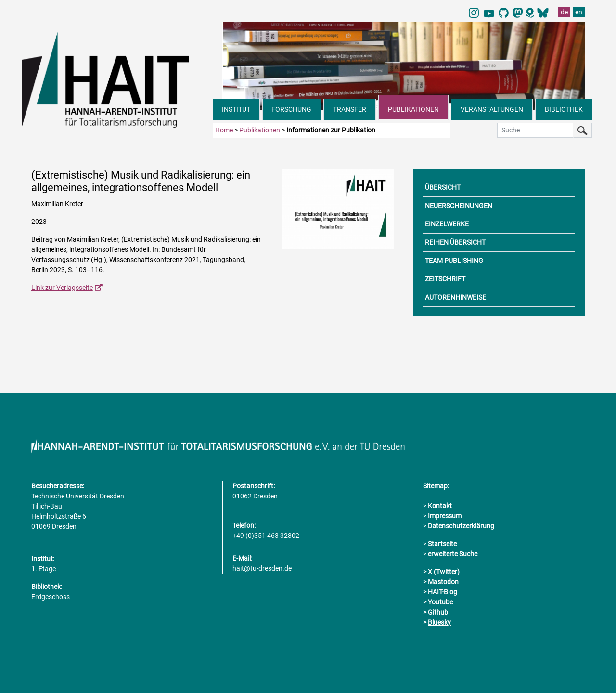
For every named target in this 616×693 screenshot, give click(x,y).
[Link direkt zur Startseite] (117, 79)
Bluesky (439, 622)
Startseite (442, 544)
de (564, 12)
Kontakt (440, 506)
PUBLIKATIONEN (413, 109)
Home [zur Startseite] (224, 130)
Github (438, 612)
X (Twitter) (444, 572)
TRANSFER (350, 109)
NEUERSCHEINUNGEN (459, 206)
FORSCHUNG (291, 109)
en (579, 12)
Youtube (440, 602)
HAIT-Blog (443, 592)
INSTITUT (236, 109)
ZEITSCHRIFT (445, 279)
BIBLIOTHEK (564, 109)
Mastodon (443, 582)
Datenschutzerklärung (461, 526)
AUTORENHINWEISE (456, 297)
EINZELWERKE (447, 224)
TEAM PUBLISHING (454, 261)
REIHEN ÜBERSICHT (455, 242)
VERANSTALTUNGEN (492, 109)
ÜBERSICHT (443, 187)
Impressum (445, 516)
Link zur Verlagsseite (62, 288)
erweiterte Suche (453, 554)
